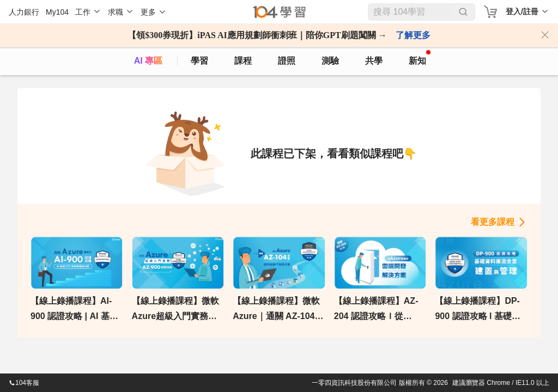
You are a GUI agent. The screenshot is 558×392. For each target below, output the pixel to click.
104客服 (24, 383)
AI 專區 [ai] (148, 61)
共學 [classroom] (374, 61)
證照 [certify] (287, 61)
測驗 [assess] (330, 61)
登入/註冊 (522, 11)
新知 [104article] (420, 58)
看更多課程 (493, 222)
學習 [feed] (199, 61)
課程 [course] (243, 61)
